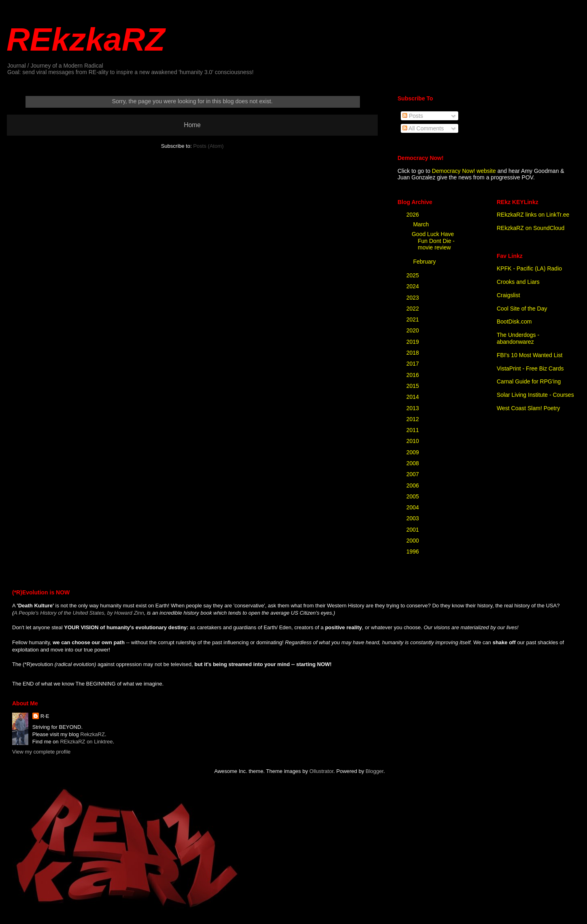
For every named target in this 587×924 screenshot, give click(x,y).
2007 (414, 474)
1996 (414, 551)
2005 (414, 496)
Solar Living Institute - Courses (535, 395)
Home (192, 125)
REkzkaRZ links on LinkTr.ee (533, 215)
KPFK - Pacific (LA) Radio (529, 268)
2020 (414, 330)
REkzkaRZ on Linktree (86, 742)
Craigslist (508, 295)
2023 (414, 298)
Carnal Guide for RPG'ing (529, 381)
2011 (414, 430)
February (425, 262)
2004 (414, 507)
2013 (414, 408)
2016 (414, 375)
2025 (414, 275)
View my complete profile (41, 752)
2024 (414, 286)
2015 (414, 386)
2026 (414, 215)
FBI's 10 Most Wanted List (530, 355)
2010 (414, 441)
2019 (414, 342)
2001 (414, 530)
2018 (414, 353)
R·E (45, 716)
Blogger (374, 771)
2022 (414, 309)
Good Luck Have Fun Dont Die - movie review (433, 241)
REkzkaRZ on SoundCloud (531, 228)
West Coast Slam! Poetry (528, 408)
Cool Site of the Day (522, 309)
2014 (414, 397)
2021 (414, 319)
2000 (414, 541)
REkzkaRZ (86, 39)
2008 (414, 463)
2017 (414, 364)
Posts (413, 116)
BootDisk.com (514, 321)
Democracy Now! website (464, 171)
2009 (414, 452)
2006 (414, 485)
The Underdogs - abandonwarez (518, 338)
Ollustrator (321, 771)
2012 (414, 419)
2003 (414, 518)
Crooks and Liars (518, 282)
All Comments (423, 128)
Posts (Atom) (208, 146)
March (422, 224)
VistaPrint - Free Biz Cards (530, 368)
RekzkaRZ (93, 734)
